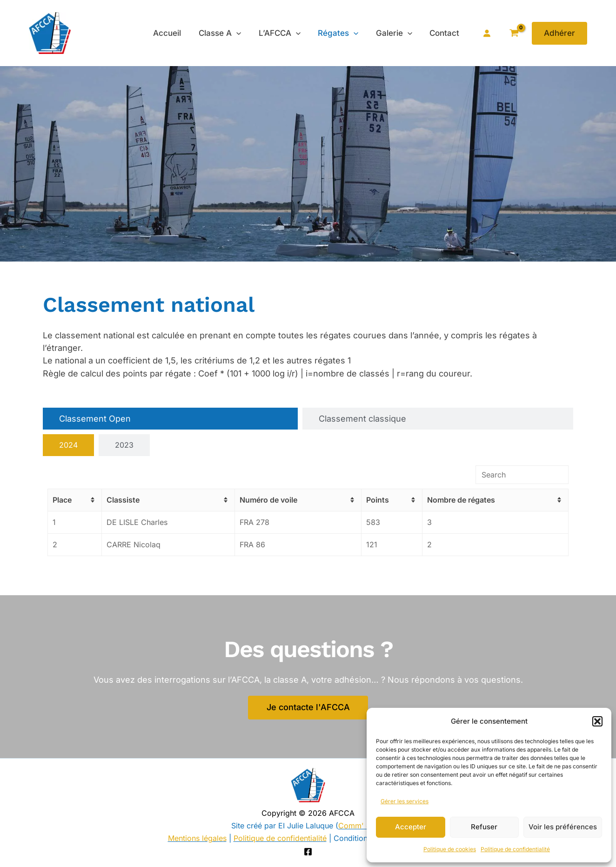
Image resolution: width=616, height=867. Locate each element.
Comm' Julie (360, 826)
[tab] (170, 419)
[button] (597, 721)
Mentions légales (197, 838)
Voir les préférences (563, 827)
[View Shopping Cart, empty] (514, 33)
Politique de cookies (450, 849)
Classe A (227, 33)
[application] (243, 33)
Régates (342, 33)
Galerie (396, 33)
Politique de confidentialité (515, 849)
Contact (445, 33)
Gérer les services (405, 801)
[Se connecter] (487, 33)
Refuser (484, 827)
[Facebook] (308, 852)
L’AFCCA (285, 33)
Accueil (176, 33)
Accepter (411, 827)
